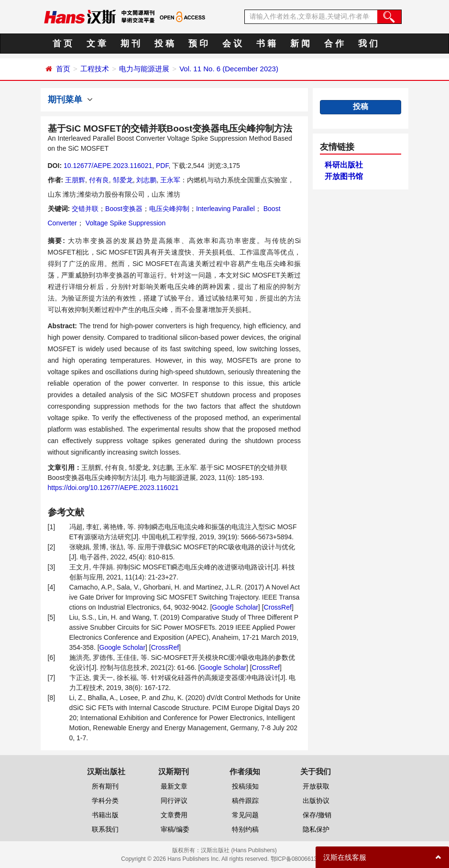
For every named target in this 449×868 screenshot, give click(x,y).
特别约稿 (245, 829)
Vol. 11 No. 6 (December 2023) (229, 69)
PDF (162, 166)
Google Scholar (235, 607)
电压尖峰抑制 (169, 209)
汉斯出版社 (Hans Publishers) (239, 850)
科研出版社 (344, 165)
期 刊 (130, 44)
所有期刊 (105, 786)
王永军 (170, 180)
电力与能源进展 (144, 69)
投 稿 (164, 44)
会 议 (232, 44)
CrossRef (278, 607)
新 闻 (300, 44)
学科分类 (105, 801)
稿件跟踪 (245, 801)
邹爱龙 (123, 180)
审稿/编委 (175, 829)
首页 (63, 69)
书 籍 (266, 44)
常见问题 (245, 815)
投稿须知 (245, 786)
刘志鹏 (146, 180)
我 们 (368, 44)
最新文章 (174, 786)
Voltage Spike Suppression (125, 223)
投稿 (361, 106)
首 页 (62, 44)
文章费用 (174, 815)
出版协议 (316, 801)
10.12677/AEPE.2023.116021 (108, 166)
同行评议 (174, 801)
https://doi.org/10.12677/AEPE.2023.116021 (113, 488)
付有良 (99, 180)
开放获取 (316, 786)
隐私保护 (316, 829)
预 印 (198, 44)
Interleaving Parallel (225, 209)
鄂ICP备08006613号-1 (299, 859)
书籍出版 (105, 815)
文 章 (96, 44)
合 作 (334, 44)
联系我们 (105, 829)
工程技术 (95, 69)
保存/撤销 (317, 815)
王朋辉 (75, 180)
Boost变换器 (124, 209)
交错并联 (85, 209)
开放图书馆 (344, 176)
